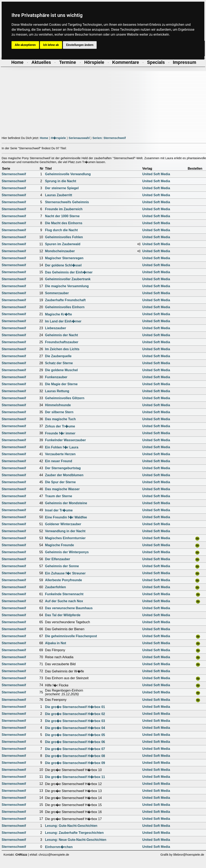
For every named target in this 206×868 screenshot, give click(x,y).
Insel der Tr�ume (59, 510)
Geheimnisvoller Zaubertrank (68, 279)
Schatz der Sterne (59, 363)
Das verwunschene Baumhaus (69, 608)
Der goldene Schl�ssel (63, 265)
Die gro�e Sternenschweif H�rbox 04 (75, 728)
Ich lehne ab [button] (51, 45)
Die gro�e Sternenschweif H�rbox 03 (75, 721)
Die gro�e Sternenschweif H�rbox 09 (75, 763)
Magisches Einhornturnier (65, 538)
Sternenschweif (14, 174)
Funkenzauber (56, 377)
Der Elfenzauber (58, 559)
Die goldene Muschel (61, 370)
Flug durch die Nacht (61, 230)
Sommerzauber (57, 293)
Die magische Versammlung (67, 286)
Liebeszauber (56, 328)
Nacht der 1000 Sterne (62, 216)
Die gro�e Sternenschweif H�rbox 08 (75, 756)
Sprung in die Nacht (61, 181)
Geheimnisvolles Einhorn (65, 307)
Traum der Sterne (59, 496)
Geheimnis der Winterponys (67, 552)
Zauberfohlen (55, 587)
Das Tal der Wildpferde (63, 615)
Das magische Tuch (60, 419)
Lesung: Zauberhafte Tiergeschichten (74, 833)
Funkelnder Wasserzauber (65, 440)
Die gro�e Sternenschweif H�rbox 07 (75, 749)
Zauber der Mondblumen (64, 475)
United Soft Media (156, 174)
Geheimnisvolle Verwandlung (68, 174)
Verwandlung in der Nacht (65, 531)
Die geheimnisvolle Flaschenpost (71, 636)
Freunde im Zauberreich (64, 209)
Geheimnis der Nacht (61, 335)
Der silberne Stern (59, 412)
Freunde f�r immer (60, 433)
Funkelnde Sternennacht (64, 594)
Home (44, 138)
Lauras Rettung (57, 391)
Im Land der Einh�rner (63, 321)
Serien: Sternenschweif (109, 138)
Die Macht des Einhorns (64, 223)
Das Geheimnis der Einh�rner (69, 272)
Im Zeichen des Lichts (62, 349)
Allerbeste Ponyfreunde (64, 580)
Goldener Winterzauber (63, 524)
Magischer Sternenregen (64, 258)
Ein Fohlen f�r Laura (62, 447)
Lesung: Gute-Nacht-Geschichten (71, 826)
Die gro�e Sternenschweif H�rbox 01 (75, 707)
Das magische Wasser (62, 489)
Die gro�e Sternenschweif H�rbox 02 (75, 714)
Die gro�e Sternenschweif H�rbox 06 (75, 742)
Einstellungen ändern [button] (80, 45)
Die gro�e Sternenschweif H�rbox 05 (75, 735)
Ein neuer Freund (59, 461)
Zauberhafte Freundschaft (65, 300)
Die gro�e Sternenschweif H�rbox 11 (75, 777)
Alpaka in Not (56, 643)
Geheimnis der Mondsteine (66, 503)
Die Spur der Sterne (60, 482)
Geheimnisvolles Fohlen (64, 237)
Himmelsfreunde (58, 405)
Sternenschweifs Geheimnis (67, 202)
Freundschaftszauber (62, 342)
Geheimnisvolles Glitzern (65, 398)
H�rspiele (58, 138)
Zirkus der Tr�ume (60, 426)
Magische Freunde (59, 545)
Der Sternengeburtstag (63, 468)
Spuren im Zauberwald (63, 244)
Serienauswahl (79, 138)
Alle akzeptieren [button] (25, 45)
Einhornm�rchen (59, 847)
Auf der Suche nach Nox (64, 601)
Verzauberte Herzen (60, 454)
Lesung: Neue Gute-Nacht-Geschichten (76, 840)
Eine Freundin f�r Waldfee (66, 517)
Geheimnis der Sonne (62, 566)
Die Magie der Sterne (61, 384)
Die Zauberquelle (58, 356)
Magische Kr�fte (58, 314)
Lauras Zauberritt (59, 195)
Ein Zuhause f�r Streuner (65, 573)
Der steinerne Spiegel (62, 188)
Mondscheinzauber (60, 251)
